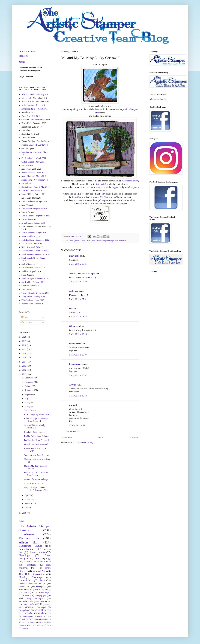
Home (100, 437)
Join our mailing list (158, 99)
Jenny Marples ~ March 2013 (34, 176)
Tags (48, 558)
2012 (24, 370)
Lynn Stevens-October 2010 (33, 223)
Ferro (48, 625)
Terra (49, 616)
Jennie (22, 62)
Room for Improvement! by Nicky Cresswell (36, 420)
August (28, 394)
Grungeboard (24, 610)
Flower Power (44, 601)
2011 (24, 374)
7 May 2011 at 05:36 (78, 281)
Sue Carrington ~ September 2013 (36, 278)
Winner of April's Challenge (36, 479)
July (27, 398)
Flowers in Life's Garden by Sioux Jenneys (36, 474)
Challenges (46, 619)
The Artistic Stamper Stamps (103, 241)
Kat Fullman (27, 183)
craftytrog (74, 291)
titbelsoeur (24, 56)
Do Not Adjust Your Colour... (36, 436)
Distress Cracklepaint (38, 607)
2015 (24, 358)
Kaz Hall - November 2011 (33, 191)
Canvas (71, 241)
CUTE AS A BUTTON (34, 483)
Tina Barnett (27, 289)
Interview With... (29, 622)
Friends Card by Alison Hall (36, 444)
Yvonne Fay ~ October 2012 (34, 304)
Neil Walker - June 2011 (32, 244)
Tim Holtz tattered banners (112, 197)
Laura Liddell (27, 194)
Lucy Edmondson (29, 219)
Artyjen (73, 385)
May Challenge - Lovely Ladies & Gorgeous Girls (36, 489)
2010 (24, 513)
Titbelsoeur (27, 534)
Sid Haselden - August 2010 (33, 268)
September (29, 390)
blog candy (29, 604)
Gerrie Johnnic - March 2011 (34, 158)
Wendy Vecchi (44, 613)
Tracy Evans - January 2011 (33, 296)
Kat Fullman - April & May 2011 (36, 187)
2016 (24, 354)
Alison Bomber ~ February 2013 (35, 94)
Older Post (134, 437)
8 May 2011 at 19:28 (78, 334)
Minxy (48, 589)
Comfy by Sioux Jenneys (35, 432)
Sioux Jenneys (27, 549)
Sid (71, 309)
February (29, 504)
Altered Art (39, 571)
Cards (37, 558)
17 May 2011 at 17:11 (78, 425)
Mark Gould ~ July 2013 (32, 236)
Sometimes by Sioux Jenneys (36, 455)
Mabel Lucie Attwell (83, 241)
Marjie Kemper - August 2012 (34, 233)
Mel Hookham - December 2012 (35, 240)
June (27, 402)
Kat (71, 405)
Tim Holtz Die (120, 241)
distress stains (37, 552)
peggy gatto (74, 256)
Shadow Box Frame (36, 625)
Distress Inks (29, 538)
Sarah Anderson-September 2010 (36, 254)
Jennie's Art (24, 587)
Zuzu (42, 580)
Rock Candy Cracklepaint (32, 598)
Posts (24, 317)
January (28, 508)
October (28, 386)
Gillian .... (74, 326)
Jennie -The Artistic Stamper (82, 274)
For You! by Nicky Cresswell (36, 440)
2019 (24, 341)
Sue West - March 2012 (32, 286)
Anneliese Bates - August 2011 (35, 109)
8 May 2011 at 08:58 (78, 317)
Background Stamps (30, 546)
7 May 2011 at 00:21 (78, 264)
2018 (24, 345)
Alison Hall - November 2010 (34, 98)
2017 (24, 349)
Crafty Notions (28, 616)
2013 (24, 366)
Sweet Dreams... (31, 410)
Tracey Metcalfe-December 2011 (35, 293)
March (28, 499)
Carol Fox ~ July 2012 (31, 116)
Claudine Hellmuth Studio (32, 584)
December (29, 378)
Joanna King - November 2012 (35, 180)
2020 (24, 337)
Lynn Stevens (75, 344)
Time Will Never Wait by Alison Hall (35, 427)
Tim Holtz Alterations (32, 574)
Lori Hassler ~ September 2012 (35, 209)
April (27, 495)
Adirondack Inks (26, 601)
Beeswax (35, 619)
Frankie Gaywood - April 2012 (35, 145)
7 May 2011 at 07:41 (78, 299)
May (27, 407)
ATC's (37, 589)
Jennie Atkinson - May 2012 (34, 173)
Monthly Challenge (31, 577)
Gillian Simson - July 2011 (33, 162)
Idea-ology (24, 555)
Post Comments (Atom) (83, 443)
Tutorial (24, 628)
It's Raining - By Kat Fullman (37, 414)
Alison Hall (29, 542)
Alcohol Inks (26, 580)
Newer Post (67, 437)
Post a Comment (73, 431)
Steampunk (41, 587)
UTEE (26, 592)
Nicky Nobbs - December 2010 (35, 251)
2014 (24, 362)
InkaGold (39, 610)
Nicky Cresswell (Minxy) (32, 247)
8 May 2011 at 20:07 (78, 355)
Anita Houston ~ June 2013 (33, 105)
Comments (27, 322)
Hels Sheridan (28, 165)
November (29, 382)
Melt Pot (25, 619)
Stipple (115, 187)
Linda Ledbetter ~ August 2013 (35, 201)
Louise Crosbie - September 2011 (36, 216)
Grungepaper (41, 595)
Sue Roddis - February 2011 (33, 282)
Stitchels (40, 616)
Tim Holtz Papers (43, 592)
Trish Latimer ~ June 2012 (33, 300)
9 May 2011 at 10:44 (78, 396)
